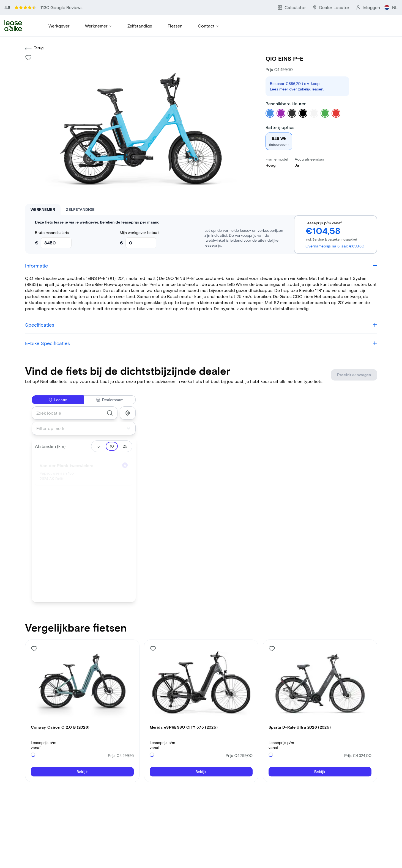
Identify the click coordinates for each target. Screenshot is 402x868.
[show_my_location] (128, 414)
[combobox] (75, 414)
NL (392, 7)
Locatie (58, 401)
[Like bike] (28, 59)
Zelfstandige (140, 26)
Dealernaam (110, 401)
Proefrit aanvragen (354, 376)
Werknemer (99, 26)
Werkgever (59, 26)
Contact (208, 26)
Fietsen (175, 26)
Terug (34, 50)
